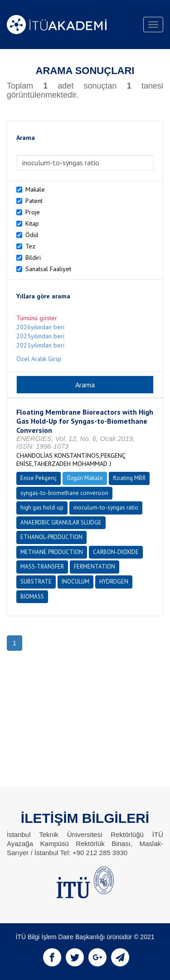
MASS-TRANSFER (42, 567)
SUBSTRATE (36, 582)
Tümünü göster (37, 318)
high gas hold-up (42, 507)
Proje (33, 212)
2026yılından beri (40, 327)
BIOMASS (32, 596)
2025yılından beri (40, 336)
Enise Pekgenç (39, 478)
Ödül (32, 235)
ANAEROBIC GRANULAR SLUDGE (61, 522)
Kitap (32, 223)
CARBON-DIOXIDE (116, 552)
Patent (34, 201)
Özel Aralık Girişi (39, 359)
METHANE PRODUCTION (52, 552)
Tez (30, 246)
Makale (35, 189)
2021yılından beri (40, 345)
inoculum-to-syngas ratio (106, 507)
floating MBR (129, 478)
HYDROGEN (114, 582)
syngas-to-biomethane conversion (64, 493)
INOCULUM (75, 582)
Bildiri (33, 257)
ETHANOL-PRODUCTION (51, 537)
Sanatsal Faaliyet (48, 269)
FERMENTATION (95, 567)
